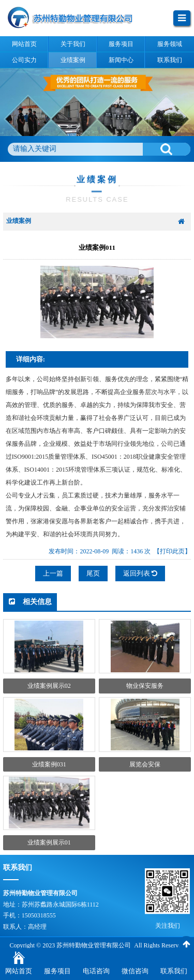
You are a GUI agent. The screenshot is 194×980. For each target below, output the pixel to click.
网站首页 (19, 971)
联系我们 (174, 971)
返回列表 (140, 573)
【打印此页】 (172, 551)
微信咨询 (135, 971)
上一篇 (53, 573)
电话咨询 (96, 971)
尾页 (93, 573)
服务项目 (57, 971)
